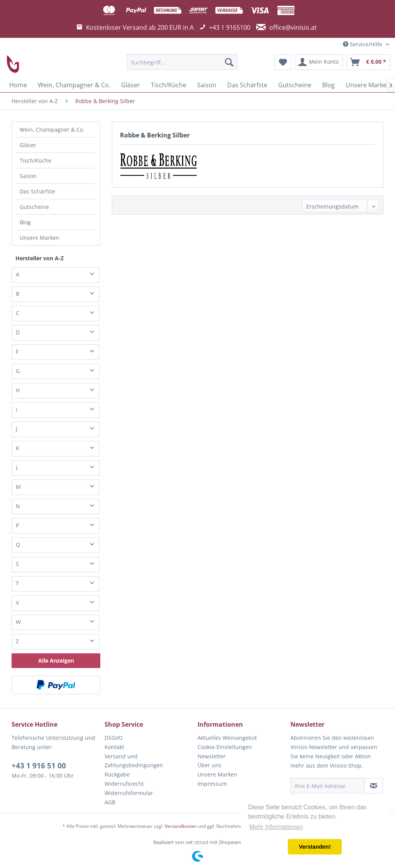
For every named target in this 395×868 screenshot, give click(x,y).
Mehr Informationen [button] (276, 827)
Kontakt (114, 747)
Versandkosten (181, 826)
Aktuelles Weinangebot (227, 738)
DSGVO (114, 738)
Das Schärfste (37, 191)
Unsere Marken (40, 238)
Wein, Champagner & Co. (52, 130)
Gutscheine (34, 207)
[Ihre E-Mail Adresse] (328, 786)
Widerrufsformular (129, 793)
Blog (25, 222)
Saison (28, 176)
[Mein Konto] (319, 62)
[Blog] (328, 85)
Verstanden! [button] (315, 847)
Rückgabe (117, 774)
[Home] (18, 85)
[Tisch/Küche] (169, 85)
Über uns (209, 765)
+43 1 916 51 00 (39, 766)
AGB (110, 802)
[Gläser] (131, 85)
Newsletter (212, 756)
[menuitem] (182, 62)
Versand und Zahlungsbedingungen (134, 761)
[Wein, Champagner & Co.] (74, 85)
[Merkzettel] (283, 62)
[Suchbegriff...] (182, 62)
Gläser (28, 145)
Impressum (212, 784)
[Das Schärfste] (247, 85)
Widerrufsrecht (124, 784)
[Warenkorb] (368, 62)
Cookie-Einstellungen (225, 747)
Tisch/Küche (35, 160)
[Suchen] (229, 62)
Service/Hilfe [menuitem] (363, 44)
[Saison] (207, 85)
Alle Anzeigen (56, 660)
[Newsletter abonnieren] (374, 786)
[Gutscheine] (295, 85)
